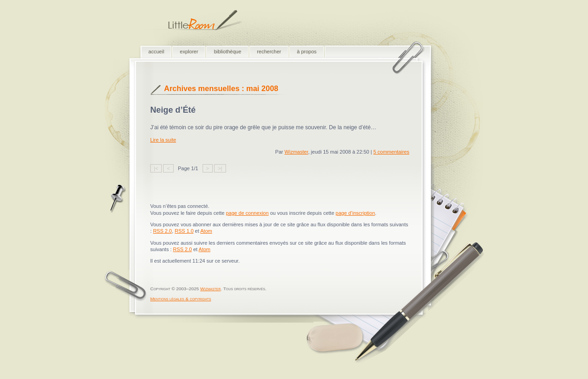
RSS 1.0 (184, 231)
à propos (307, 52)
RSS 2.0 (162, 231)
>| (220, 168)
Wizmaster (296, 152)
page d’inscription (356, 213)
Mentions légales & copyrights (181, 299)
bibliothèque (228, 52)
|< (156, 168)
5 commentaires (391, 152)
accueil (156, 52)
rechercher (269, 52)
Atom (206, 231)
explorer (189, 52)
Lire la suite (163, 140)
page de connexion (247, 213)
